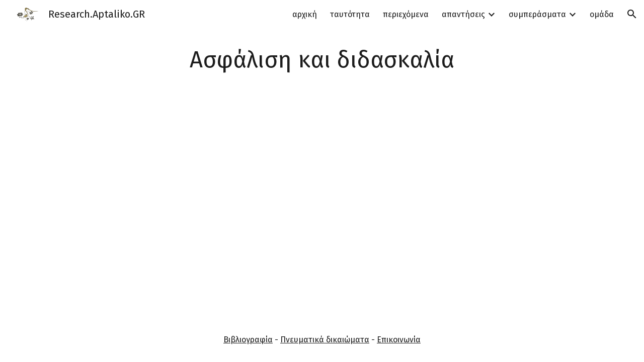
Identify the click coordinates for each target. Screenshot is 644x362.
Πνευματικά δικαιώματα (325, 340)
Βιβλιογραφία (248, 340)
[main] (322, 60)
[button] (632, 14)
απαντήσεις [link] (463, 14)
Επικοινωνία (399, 340)
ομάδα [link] (602, 14)
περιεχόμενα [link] (406, 14)
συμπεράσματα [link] (537, 14)
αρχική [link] (305, 14)
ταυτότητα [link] (350, 14)
